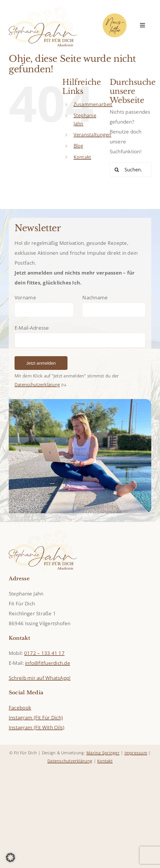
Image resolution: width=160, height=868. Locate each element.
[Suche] (117, 170)
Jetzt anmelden (41, 363)
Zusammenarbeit (93, 104)
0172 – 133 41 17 (44, 653)
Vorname (25, 297)
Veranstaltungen (93, 135)
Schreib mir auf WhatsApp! (40, 678)
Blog (79, 146)
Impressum (136, 753)
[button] (10, 858)
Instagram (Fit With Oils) (37, 727)
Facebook (20, 708)
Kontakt (82, 157)
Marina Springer (103, 753)
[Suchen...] (130, 170)
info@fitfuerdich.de (48, 663)
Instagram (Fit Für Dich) (36, 717)
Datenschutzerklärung (37, 384)
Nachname (95, 297)
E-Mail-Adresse (32, 328)
